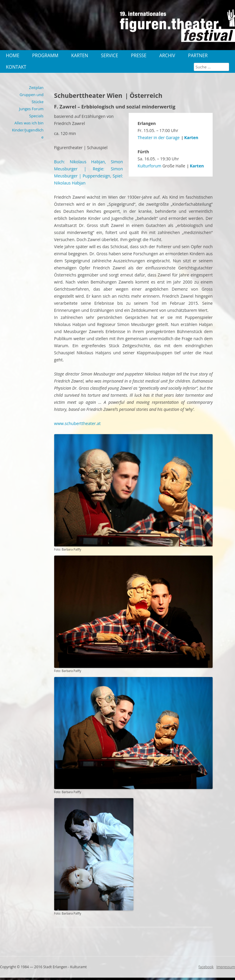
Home (13, 56)
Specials (36, 116)
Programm (45, 56)
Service (110, 56)
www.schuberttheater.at (77, 423)
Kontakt (16, 67)
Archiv (167, 56)
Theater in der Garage (159, 137)
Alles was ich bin (29, 123)
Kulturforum (149, 166)
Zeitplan (36, 88)
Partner (198, 56)
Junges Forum (31, 109)
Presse (139, 56)
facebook (206, 967)
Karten (80, 56)
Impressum (226, 967)
